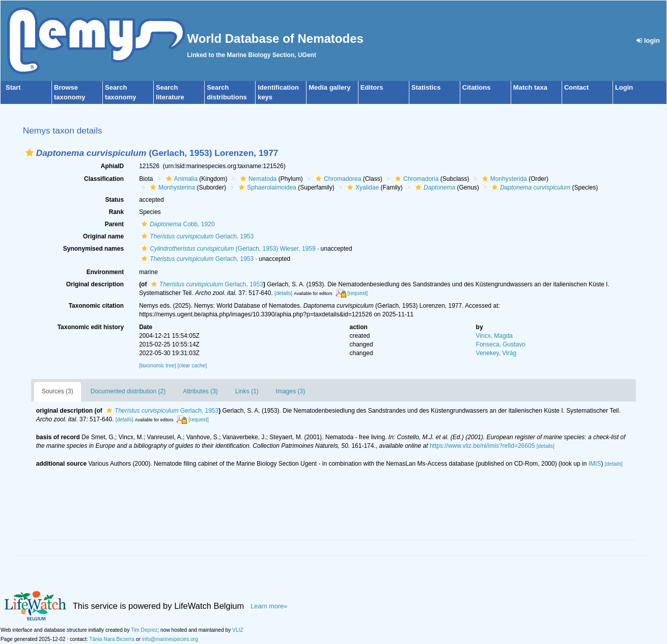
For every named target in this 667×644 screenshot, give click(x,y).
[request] (357, 293)
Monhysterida (503, 179)
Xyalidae (362, 187)
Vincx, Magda (495, 336)
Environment (105, 272)
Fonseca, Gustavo (501, 344)
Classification (104, 179)
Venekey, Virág (496, 353)
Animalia (180, 179)
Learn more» (269, 606)
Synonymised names (93, 249)
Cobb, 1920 (177, 224)
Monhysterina (171, 187)
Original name (103, 236)
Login (624, 87)
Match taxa (530, 87)
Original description (95, 284)
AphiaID (112, 166)
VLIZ (238, 630)
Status (114, 200)
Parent (114, 224)
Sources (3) (58, 391)
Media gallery (329, 87)
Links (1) (247, 391)
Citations (477, 87)
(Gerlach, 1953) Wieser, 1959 (227, 249)
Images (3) (290, 391)
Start (13, 87)
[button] (30, 153)
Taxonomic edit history (91, 327)
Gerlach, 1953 (196, 236)
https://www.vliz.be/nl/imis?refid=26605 (482, 446)
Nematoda (257, 179)
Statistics (426, 87)
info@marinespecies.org (170, 639)
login (648, 41)
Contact (576, 87)
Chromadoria (415, 179)
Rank (116, 212)
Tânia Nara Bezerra (112, 639)
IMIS (595, 464)
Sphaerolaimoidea (266, 187)
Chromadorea (337, 179)
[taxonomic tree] (157, 366)
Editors (372, 87)
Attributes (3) (200, 391)
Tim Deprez (144, 630)
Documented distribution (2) (128, 391)
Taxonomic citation (96, 306)
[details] (283, 293)
